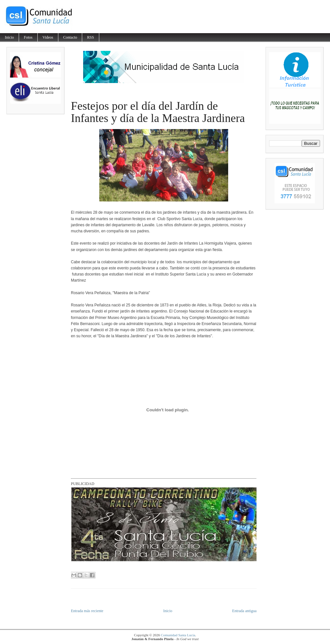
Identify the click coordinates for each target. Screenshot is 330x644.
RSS (90, 37)
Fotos (28, 37)
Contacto (70, 37)
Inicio (9, 37)
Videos (48, 37)
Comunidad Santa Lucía (178, 635)
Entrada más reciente (87, 611)
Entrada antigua (244, 611)
